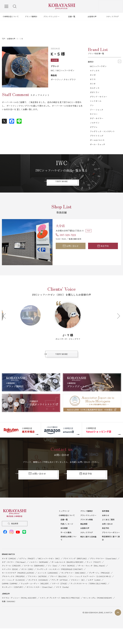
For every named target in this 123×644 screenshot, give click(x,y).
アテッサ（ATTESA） (60, 592)
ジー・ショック (97, 115)
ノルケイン (95, 130)
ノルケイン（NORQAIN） (39, 574)
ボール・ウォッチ (98, 154)
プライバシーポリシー (111, 544)
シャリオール (96, 105)
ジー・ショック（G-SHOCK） (14, 592)
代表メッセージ (67, 536)
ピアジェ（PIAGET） (28, 570)
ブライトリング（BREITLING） (75, 570)
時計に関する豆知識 (88, 549)
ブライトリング (97, 144)
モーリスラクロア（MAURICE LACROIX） (19, 585)
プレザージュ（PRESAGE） (100, 585)
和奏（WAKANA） (9, 613)
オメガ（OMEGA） (9, 570)
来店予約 (103, 256)
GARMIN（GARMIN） (10, 595)
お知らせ (106, 527)
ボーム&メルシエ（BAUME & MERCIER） (68, 574)
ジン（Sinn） (53, 578)
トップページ (64, 523)
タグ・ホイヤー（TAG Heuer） (14, 574)
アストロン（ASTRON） (38, 588)
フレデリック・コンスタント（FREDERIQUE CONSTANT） (60, 581)
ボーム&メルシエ (98, 149)
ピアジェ (94, 134)
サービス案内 (66, 544)
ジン (92, 110)
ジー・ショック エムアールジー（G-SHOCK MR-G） (91, 588)
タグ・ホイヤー (97, 125)
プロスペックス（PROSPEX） (14, 588)
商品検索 (15, 535)
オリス (93, 81)
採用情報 (106, 523)
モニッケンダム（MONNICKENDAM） (98, 610)
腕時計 (91, 62)
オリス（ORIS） (28, 581)
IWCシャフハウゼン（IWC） (50, 570)
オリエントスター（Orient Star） (40, 599)
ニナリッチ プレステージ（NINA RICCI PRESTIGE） (60, 610)
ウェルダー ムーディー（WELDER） (35, 595)
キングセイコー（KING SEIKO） (74, 585)
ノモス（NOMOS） (68, 578)
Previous (6, 326)
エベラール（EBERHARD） (35, 578)
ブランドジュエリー (51, 16)
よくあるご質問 (108, 532)
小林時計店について (11, 16)
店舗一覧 (72, 16)
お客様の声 (92, 16)
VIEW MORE (62, 192)
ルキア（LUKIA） (95, 592)
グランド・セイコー (99, 100)
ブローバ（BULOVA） (59, 588)
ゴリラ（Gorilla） (63, 599)
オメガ (93, 76)
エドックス (95, 71)
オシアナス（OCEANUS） (39, 592)
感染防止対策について (69, 550)
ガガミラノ (95, 96)
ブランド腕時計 (31, 16)
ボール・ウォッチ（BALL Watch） (92, 578)
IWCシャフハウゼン (99, 67)
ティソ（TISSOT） (94, 574)
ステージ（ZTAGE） (60, 595)
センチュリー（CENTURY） (13, 599)
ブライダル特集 (87, 532)
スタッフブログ (112, 16)
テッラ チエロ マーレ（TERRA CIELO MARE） (89, 595)
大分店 (62, 235)
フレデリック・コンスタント (103, 139)
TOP (3, 39)
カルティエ (95, 91)
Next (117, 326)
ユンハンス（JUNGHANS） (48, 585)
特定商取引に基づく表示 (111, 550)
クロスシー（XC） (78, 592)
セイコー (94, 120)
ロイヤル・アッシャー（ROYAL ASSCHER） (20, 610)
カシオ (93, 86)
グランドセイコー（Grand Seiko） (104, 570)
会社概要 (64, 540)
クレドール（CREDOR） (12, 578)
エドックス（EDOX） (10, 581)
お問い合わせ (71, 256)
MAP (89, 240)
